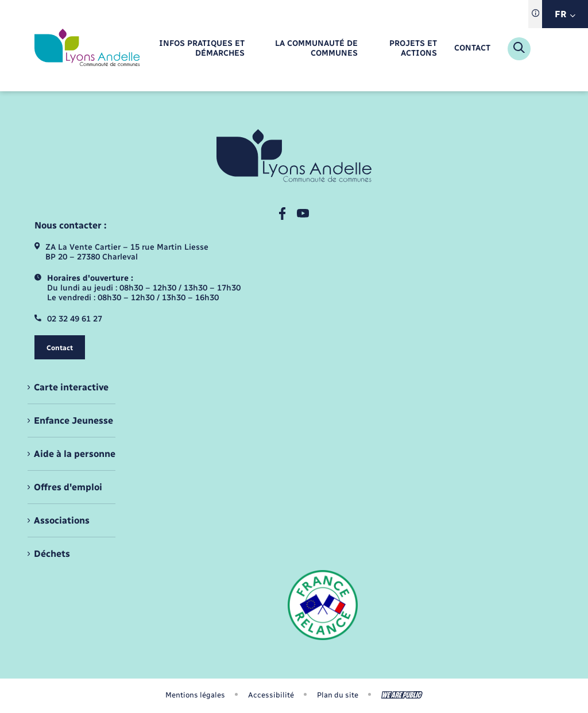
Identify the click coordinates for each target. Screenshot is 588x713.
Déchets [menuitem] (52, 554)
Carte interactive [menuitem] (71, 387)
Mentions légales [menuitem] (195, 695)
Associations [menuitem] (62, 520)
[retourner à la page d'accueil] (87, 49)
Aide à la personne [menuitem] (75, 454)
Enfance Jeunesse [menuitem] (73, 421)
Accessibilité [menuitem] (271, 695)
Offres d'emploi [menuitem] (68, 487)
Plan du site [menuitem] (338, 695)
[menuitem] (195, 49)
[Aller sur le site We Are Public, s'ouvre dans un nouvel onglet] (402, 695)
